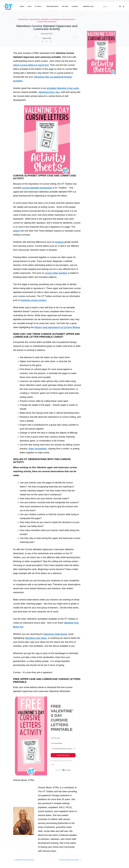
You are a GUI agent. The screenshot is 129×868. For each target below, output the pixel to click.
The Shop (65, 6)
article (16, 231)
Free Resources (52, 6)
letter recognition (38, 449)
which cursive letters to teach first (31, 65)
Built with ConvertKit (71, 770)
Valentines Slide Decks (55, 634)
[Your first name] (63, 738)
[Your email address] (63, 743)
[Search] (113, 6)
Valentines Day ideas (36, 638)
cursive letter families (56, 273)
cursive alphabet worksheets (37, 188)
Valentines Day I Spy (49, 92)
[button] (43, 41)
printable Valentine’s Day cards (63, 88)
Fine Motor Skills (24, 19)
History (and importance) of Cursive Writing (57, 327)
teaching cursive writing (34, 300)
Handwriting (45, 19)
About (22, 6)
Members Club (88, 6)
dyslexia (59, 242)
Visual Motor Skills (50, 22)
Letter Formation (55, 19)
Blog (30, 6)
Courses (76, 6)
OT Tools (39, 6)
